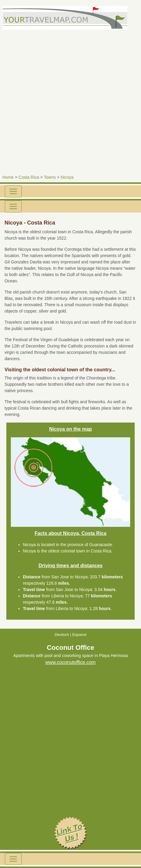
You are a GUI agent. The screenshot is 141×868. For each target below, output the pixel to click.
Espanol (79, 635)
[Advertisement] (70, 100)
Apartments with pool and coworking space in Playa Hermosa (70, 656)
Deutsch (62, 635)
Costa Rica (29, 177)
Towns (50, 177)
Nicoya (67, 177)
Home (8, 177)
